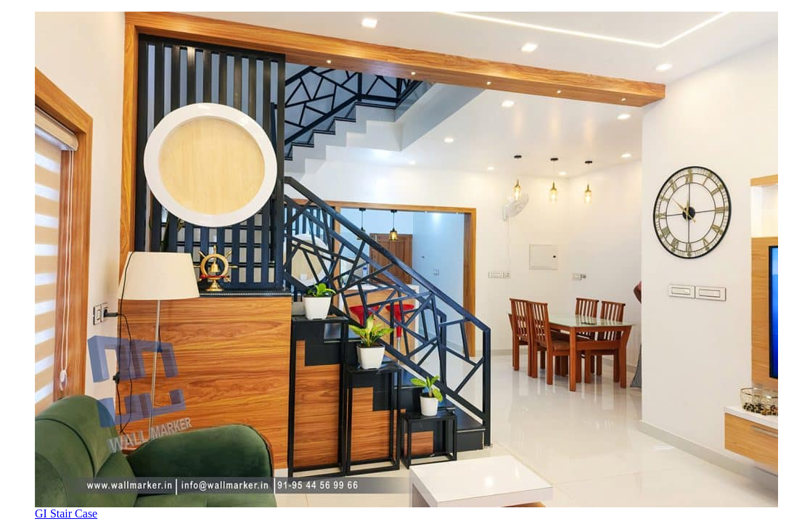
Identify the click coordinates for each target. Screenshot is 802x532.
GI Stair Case (66, 513)
